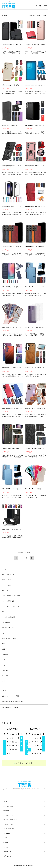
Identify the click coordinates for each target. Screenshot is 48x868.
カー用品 (4, 660)
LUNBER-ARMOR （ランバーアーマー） (13, 702)
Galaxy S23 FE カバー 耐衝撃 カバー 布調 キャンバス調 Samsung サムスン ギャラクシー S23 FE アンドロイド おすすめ (12, 408)
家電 (3, 612)
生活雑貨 (4, 649)
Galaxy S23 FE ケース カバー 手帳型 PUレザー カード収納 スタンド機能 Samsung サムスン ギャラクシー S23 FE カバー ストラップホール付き (36, 287)
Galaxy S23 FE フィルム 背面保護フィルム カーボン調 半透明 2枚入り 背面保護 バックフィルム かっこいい (36, 327)
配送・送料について (9, 806)
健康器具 (4, 644)
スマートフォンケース (8, 574)
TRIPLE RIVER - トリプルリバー (11, 707)
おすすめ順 (32, 16)
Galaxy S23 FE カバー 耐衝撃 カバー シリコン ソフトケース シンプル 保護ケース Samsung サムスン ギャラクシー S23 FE (12, 85)
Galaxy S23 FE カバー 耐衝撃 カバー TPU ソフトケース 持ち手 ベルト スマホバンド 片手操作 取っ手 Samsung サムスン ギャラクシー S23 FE (36, 408)
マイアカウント (8, 838)
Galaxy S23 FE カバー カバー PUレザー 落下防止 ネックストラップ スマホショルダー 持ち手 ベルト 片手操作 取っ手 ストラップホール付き (12, 449)
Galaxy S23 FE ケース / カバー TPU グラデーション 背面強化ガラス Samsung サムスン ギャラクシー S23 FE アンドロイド (12, 368)
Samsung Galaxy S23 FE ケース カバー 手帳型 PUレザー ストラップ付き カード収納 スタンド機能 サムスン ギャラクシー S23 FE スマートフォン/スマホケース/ (36, 206)
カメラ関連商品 (6, 622)
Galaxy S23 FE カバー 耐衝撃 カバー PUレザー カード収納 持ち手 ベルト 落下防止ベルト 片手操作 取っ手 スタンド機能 (36, 368)
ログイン (6, 847)
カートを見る (7, 851)
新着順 (44, 16)
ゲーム (4, 665)
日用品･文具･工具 (7, 670)
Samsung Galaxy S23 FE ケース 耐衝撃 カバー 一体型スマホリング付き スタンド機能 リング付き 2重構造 (36, 166)
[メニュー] (45, 6)
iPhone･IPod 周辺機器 (8, 601)
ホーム (5, 802)
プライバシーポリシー (10, 824)
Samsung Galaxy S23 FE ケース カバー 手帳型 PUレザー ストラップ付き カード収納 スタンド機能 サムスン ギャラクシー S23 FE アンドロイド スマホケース (12, 125)
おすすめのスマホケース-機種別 (11, 696)
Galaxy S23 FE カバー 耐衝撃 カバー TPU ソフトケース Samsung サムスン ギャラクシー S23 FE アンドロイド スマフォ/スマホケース (12, 287)
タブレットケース (7, 580)
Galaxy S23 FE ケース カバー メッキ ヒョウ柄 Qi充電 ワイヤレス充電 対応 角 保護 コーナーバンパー (12, 327)
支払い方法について (9, 815)
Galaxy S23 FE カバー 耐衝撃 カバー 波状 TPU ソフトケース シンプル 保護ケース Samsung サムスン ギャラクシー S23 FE (36, 489)
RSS (5, 833)
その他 (4, 681)
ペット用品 (5, 676)
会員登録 (6, 842)
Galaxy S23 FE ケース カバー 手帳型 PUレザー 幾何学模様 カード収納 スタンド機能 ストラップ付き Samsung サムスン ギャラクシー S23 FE (36, 449)
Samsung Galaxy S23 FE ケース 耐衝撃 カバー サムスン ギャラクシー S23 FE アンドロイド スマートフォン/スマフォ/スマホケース (12, 45)
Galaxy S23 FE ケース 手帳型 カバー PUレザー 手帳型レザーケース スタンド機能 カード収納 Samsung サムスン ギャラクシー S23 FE (12, 489)
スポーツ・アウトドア (8, 628)
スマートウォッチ (7, 585)
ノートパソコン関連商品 (8, 617)
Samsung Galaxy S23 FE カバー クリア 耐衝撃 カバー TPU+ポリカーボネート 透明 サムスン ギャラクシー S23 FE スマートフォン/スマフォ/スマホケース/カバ (12, 206)
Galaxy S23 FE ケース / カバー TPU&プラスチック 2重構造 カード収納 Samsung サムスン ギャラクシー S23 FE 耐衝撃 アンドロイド (36, 45)
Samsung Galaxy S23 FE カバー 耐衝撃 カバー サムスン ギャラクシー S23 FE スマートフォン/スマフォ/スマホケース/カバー (12, 247)
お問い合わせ (7, 856)
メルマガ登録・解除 (9, 829)
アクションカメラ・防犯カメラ (10, 606)
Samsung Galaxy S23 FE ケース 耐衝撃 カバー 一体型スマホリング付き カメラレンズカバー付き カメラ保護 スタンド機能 (12, 166)
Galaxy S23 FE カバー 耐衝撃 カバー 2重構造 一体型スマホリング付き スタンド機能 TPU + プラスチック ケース (12, 529)
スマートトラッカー (7, 590)
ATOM (9, 833)
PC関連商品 (5, 654)
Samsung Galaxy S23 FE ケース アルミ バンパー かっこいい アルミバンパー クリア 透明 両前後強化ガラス (36, 85)
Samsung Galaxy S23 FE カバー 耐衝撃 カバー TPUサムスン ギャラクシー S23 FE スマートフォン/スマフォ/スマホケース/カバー (36, 125)
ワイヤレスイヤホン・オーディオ (11, 596)
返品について (7, 811)
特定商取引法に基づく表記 (11, 820)
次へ (32, 558)
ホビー (4, 633)
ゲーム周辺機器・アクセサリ (10, 638)
